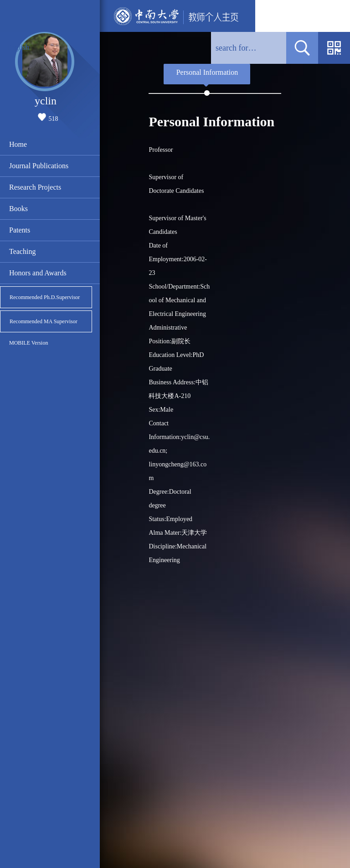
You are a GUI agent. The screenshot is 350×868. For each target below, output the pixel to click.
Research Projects (35, 187)
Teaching (22, 251)
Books (18, 209)
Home (18, 144)
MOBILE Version (28, 343)
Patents (20, 230)
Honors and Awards (38, 273)
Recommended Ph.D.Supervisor (45, 297)
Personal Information (207, 72)
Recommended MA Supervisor (44, 321)
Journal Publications (39, 166)
